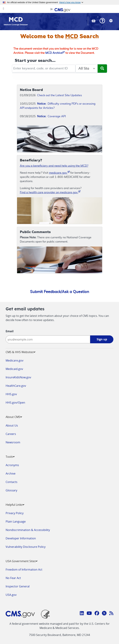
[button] (102, 21)
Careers (11, 434)
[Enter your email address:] (48, 339)
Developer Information (21, 538)
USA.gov (11, 595)
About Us (12, 425)
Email (10, 331)
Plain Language (16, 522)
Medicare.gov (15, 360)
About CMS (14, 417)
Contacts (12, 482)
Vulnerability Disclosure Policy (26, 547)
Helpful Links (15, 505)
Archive (11, 473)
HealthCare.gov (16, 386)
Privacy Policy (15, 513)
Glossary (11, 490)
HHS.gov (11, 394)
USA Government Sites (22, 561)
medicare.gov (59, 173)
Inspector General (18, 586)
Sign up (102, 339)
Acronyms (12, 465)
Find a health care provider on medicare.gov (50, 192)
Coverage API (51, 116)
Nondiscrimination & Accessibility (28, 530)
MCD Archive (55, 53)
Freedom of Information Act (24, 570)
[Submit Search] (102, 69)
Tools (10, 457)
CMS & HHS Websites (20, 352)
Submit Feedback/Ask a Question (60, 292)
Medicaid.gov (14, 369)
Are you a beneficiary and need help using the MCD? (54, 166)
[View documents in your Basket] (94, 21)
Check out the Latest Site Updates (59, 95)
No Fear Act (13, 578)
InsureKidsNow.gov (18, 377)
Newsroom (13, 442)
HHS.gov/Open (15, 403)
